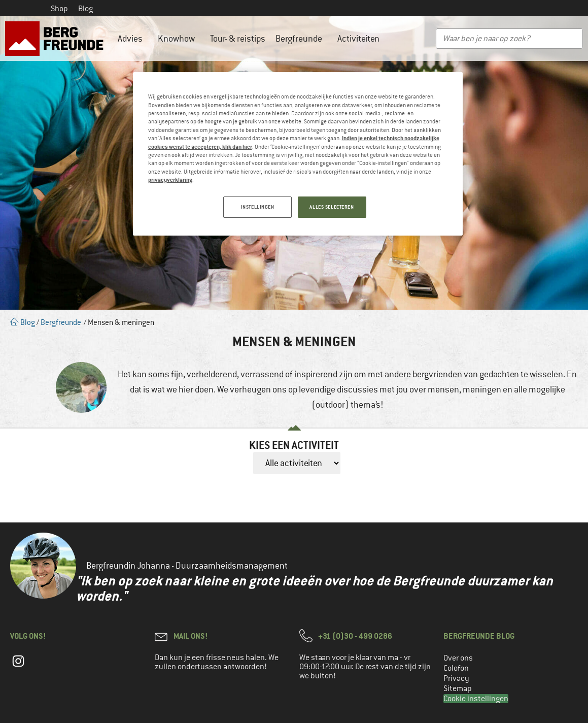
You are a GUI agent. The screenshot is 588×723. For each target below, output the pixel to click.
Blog (85, 9)
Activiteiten (361, 39)
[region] (298, 154)
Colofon (456, 668)
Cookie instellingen (476, 699)
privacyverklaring (170, 179)
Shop (59, 9)
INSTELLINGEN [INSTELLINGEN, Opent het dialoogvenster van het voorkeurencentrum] (258, 207)
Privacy (456, 678)
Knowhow (179, 39)
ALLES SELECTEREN (332, 207)
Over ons (458, 658)
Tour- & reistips (238, 39)
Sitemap (458, 688)
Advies (133, 39)
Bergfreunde (301, 39)
